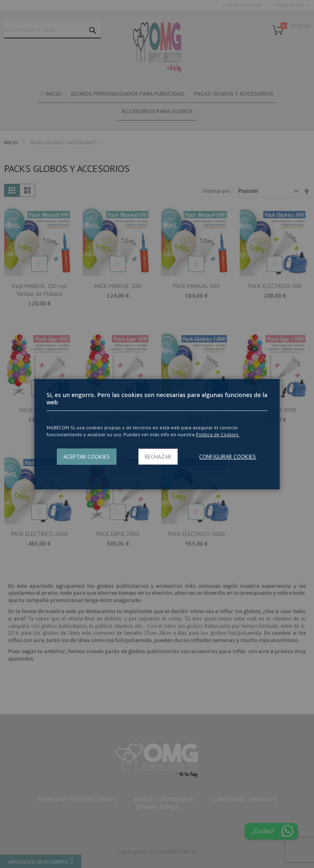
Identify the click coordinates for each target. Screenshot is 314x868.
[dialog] (157, 434)
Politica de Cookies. (218, 434)
